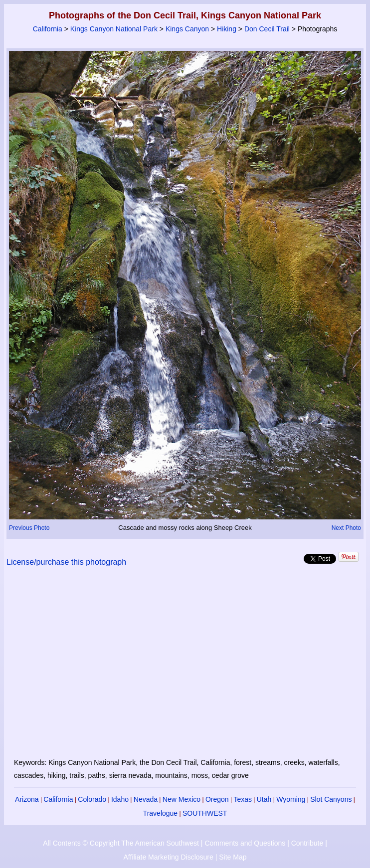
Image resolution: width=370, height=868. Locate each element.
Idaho (120, 799)
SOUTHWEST (205, 813)
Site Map (233, 857)
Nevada (146, 799)
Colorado (92, 799)
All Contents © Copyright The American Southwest (121, 843)
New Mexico (182, 799)
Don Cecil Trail (267, 29)
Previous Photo (29, 528)
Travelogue (161, 813)
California (48, 29)
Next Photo (346, 528)
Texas (243, 799)
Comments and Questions (245, 843)
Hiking (227, 29)
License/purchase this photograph (66, 562)
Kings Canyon (187, 29)
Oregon (217, 799)
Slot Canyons (331, 799)
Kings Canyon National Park (114, 29)
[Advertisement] (185, 668)
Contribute (307, 843)
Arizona (27, 799)
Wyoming (291, 799)
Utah (264, 799)
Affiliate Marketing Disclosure (169, 857)
